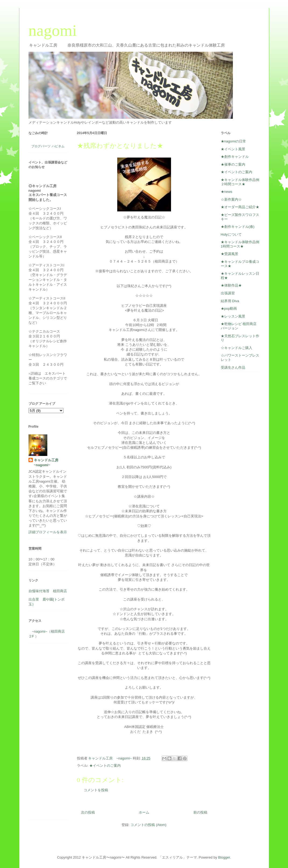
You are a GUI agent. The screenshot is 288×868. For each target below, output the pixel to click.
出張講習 (228, 293)
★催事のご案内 (233, 164)
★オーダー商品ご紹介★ (240, 207)
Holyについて (231, 234)
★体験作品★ (231, 285)
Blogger (224, 857)
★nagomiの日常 (234, 141)
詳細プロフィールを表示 (48, 532)
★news (227, 192)
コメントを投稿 (96, 790)
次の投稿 (88, 812)
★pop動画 (229, 308)
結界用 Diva (230, 301)
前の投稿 (200, 812)
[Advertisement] (45, 733)
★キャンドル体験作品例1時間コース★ (240, 244)
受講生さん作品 (233, 367)
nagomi (53, 30)
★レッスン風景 (233, 316)
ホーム (144, 812)
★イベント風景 (233, 149)
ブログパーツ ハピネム (48, 146)
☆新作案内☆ (231, 199)
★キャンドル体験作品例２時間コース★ (240, 182)
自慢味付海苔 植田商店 (48, 591)
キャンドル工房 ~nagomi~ (48, 463)
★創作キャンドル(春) (238, 227)
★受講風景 (230, 254)
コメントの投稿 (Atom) (148, 825)
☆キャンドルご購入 (237, 348)
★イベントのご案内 (105, 766)
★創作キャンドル (235, 157)
